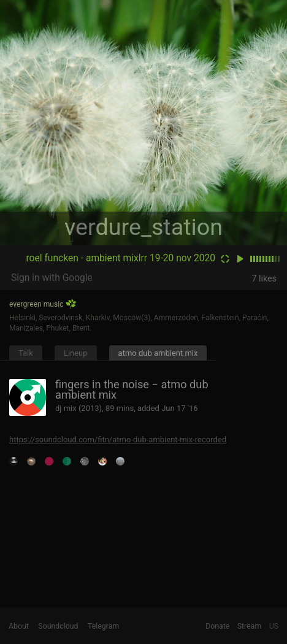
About (19, 626)
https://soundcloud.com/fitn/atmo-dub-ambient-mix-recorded (118, 439)
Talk (26, 353)
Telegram (103, 626)
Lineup (76, 353)
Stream (250, 626)
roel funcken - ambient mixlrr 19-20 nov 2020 (121, 258)
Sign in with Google (52, 278)
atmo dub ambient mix (158, 353)
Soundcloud (58, 626)
